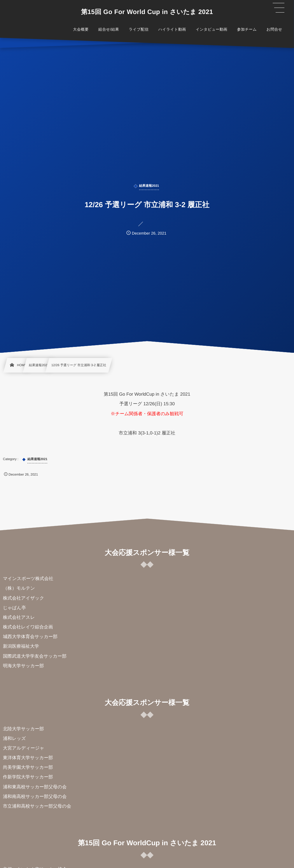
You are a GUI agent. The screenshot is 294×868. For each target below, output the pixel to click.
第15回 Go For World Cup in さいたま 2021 (147, 12)
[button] (279, 8)
